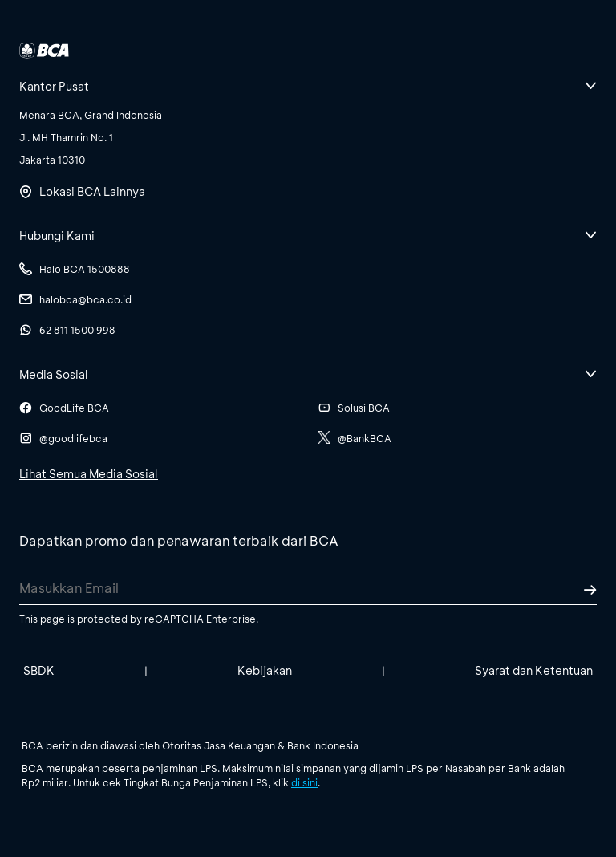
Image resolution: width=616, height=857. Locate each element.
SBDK (39, 670)
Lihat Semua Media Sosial (89, 474)
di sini (304, 782)
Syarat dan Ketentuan (534, 670)
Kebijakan (265, 670)
